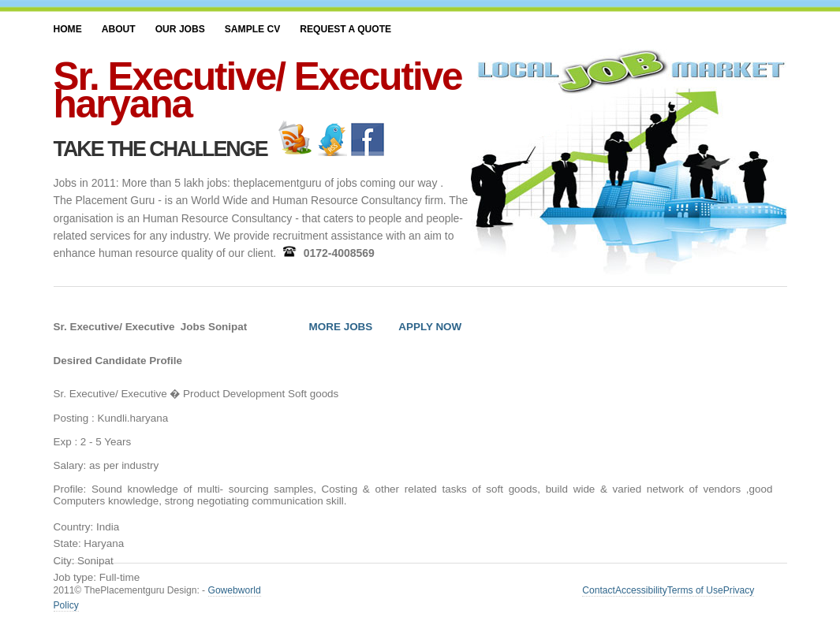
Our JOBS (180, 29)
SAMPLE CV (252, 29)
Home (68, 29)
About (119, 29)
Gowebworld (235, 590)
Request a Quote (345, 29)
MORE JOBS (341, 327)
